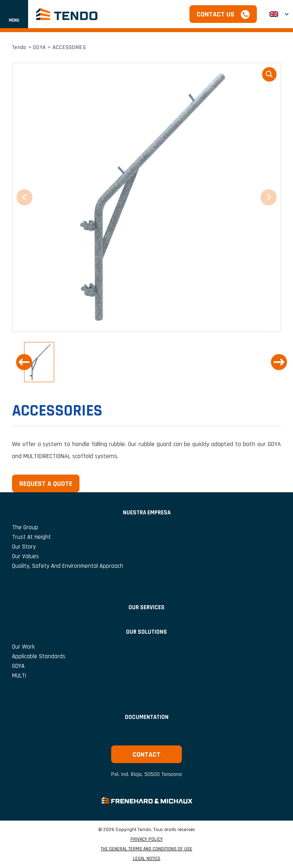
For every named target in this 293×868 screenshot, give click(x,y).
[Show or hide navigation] (14, 14)
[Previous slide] (24, 362)
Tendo (19, 47)
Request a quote (46, 484)
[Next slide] (279, 362)
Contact (146, 754)
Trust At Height (32, 537)
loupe (269, 74)
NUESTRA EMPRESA (147, 513)
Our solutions (146, 632)
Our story (24, 547)
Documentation (147, 717)
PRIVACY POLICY (147, 839)
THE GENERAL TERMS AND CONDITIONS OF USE (146, 849)
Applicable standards (39, 656)
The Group (25, 527)
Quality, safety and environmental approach (68, 566)
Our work (23, 647)
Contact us (216, 14)
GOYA (39, 47)
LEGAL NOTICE (147, 859)
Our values (25, 556)
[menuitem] (279, 14)
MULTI (19, 676)
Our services (146, 607)
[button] (39, 362)
